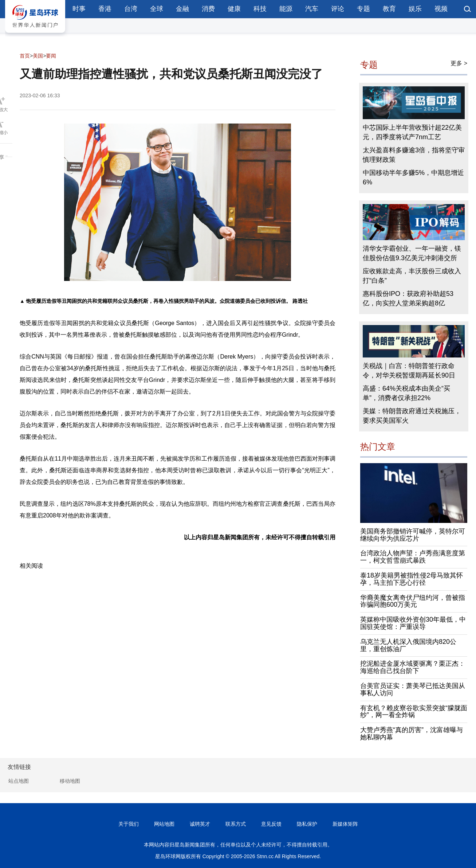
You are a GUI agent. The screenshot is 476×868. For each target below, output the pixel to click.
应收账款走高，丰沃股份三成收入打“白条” (412, 276)
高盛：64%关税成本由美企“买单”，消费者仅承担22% (406, 393)
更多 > (459, 63)
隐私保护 (307, 824)
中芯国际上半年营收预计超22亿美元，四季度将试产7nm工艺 (412, 132)
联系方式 (236, 824)
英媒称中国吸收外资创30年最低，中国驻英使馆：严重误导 (413, 623)
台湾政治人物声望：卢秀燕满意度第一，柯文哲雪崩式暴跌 (413, 557)
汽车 (312, 9)
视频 (441, 9)
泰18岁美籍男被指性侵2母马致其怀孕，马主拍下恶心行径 (412, 579)
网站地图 (164, 824)
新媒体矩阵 (345, 824)
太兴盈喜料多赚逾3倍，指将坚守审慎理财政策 (414, 155)
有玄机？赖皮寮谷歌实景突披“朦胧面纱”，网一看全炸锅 (414, 712)
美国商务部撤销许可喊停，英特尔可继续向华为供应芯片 (413, 535)
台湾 (131, 9)
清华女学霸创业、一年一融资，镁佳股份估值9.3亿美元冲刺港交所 (412, 253)
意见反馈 (271, 824)
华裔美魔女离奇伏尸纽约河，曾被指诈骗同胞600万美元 (413, 601)
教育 (389, 9)
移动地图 (70, 781)
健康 (234, 9)
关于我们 (129, 824)
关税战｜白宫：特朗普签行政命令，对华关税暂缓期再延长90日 (409, 371)
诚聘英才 (200, 824)
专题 (363, 9)
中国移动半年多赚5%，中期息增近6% (413, 177)
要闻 (51, 56)
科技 (260, 9)
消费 (208, 9)
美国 (38, 56)
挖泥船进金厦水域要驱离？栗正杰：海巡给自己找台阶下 (413, 667)
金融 (182, 9)
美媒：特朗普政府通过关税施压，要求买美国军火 (412, 416)
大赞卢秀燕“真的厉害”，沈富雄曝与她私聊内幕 (412, 734)
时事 (79, 9)
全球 (157, 9)
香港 (105, 9)
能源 (286, 9)
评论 (338, 9)
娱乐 (415, 9)
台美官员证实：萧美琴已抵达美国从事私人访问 (413, 689)
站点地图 (19, 781)
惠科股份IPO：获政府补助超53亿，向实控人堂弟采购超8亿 (408, 298)
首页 (25, 56)
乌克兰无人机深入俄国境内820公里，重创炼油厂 (408, 645)
